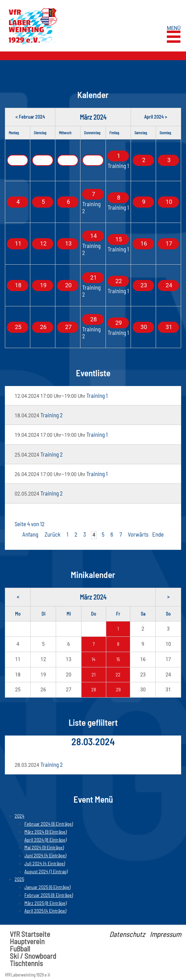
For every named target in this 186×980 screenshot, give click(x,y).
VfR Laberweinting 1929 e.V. (28, 975)
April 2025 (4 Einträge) (45, 911)
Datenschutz (127, 934)
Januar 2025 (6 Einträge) (47, 887)
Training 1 (118, 166)
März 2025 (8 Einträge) (45, 903)
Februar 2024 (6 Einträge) (49, 824)
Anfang (30, 534)
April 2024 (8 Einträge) (45, 840)
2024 (20, 816)
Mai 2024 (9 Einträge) (44, 847)
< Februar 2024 (30, 117)
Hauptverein (27, 941)
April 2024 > (156, 117)
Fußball (20, 949)
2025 (19, 879)
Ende (158, 534)
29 (118, 689)
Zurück (53, 534)
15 (118, 659)
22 (118, 674)
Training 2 (91, 207)
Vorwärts (138, 534)
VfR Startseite (30, 934)
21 (94, 674)
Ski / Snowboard (33, 956)
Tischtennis (26, 963)
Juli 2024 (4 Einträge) (45, 863)
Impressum (165, 934)
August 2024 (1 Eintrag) (46, 871)
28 (94, 689)
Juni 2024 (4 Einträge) (45, 855)
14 (94, 659)
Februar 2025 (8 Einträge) (49, 895)
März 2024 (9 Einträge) (45, 832)
